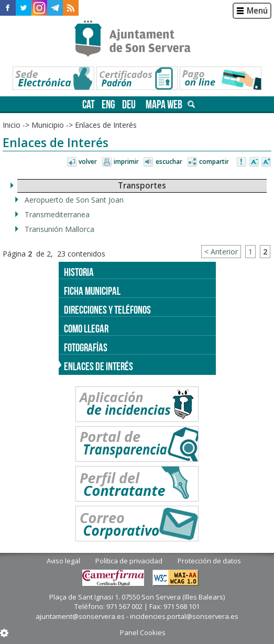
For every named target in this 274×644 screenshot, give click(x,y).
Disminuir (254, 162)
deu (129, 104)
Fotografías (86, 347)
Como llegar (86, 329)
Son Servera (137, 39)
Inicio (12, 125)
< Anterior (221, 252)
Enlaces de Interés (106, 125)
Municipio (48, 125)
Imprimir (126, 162)
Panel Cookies (143, 632)
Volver (88, 162)
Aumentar (266, 162)
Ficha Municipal (92, 291)
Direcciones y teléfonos (107, 310)
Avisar (242, 162)
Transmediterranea (57, 214)
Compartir (214, 162)
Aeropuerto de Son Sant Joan (74, 200)
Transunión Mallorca (59, 229)
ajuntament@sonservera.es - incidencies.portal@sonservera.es (137, 616)
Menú (257, 11)
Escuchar (169, 162)
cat (89, 104)
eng (108, 104)
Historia (79, 272)
